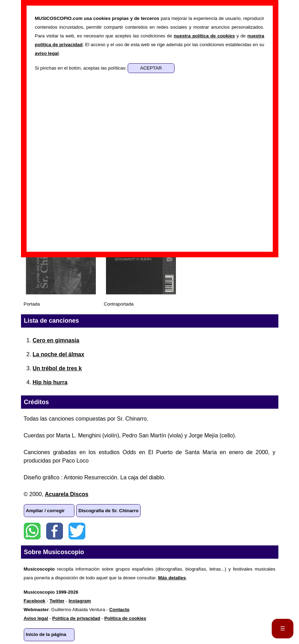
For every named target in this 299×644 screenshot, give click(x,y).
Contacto (119, 610)
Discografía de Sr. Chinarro (108, 511)
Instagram (80, 601)
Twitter (77, 531)
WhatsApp (32, 531)
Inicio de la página (46, 634)
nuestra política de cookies (204, 36)
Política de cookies (125, 618)
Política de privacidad (76, 618)
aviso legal (47, 53)
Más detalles (172, 578)
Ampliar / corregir (45, 511)
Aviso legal (36, 618)
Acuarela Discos (67, 494)
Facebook (55, 531)
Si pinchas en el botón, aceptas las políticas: (81, 68)
